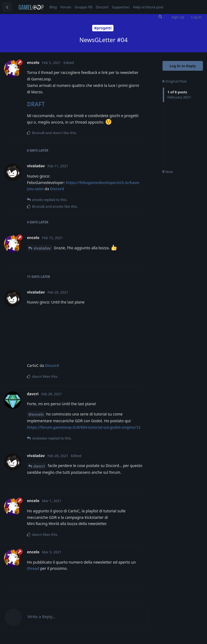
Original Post (174, 81)
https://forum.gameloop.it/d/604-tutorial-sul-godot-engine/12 (84, 427)
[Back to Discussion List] (7, 7)
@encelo (36, 414)
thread (33, 568)
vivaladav (42, 248)
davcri (39, 466)
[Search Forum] (160, 17)
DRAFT (36, 104)
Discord (57, 189)
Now (168, 172)
